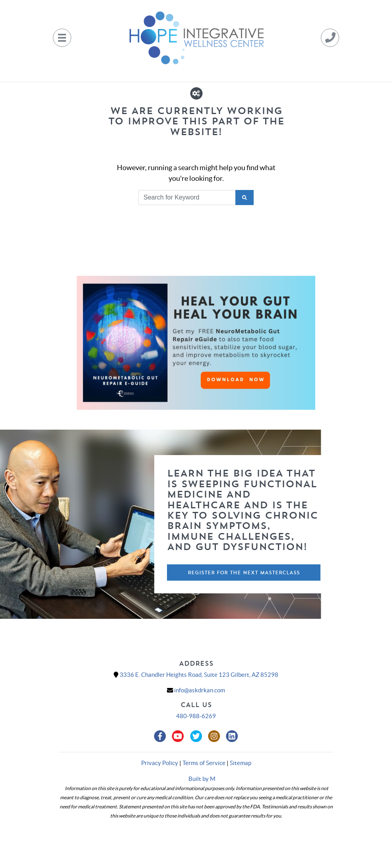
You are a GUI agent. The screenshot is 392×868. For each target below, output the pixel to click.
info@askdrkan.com (200, 690)
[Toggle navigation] (62, 38)
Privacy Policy (160, 763)
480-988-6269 (196, 716)
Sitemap (241, 763)
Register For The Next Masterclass (244, 573)
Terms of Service (204, 763)
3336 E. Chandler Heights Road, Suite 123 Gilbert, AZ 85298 (199, 675)
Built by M (202, 779)
